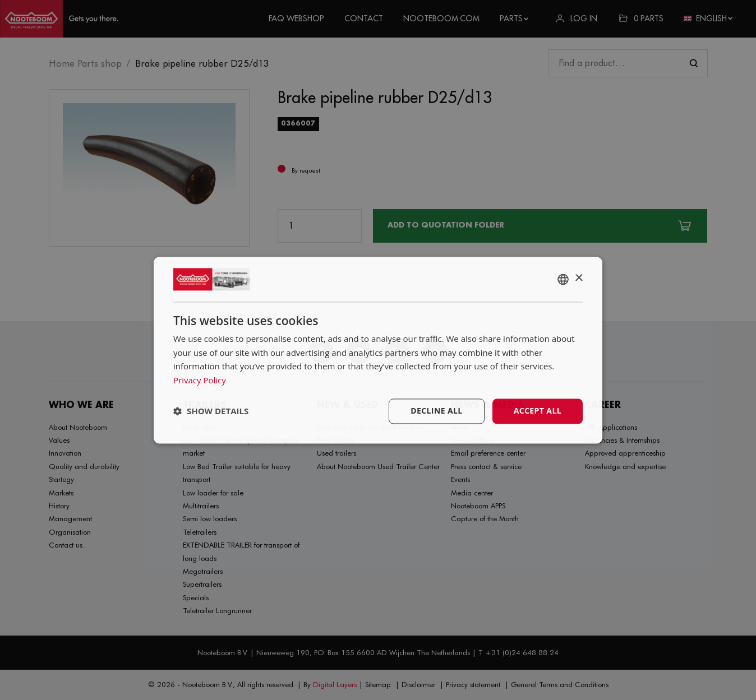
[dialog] (378, 350)
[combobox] (563, 279)
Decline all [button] (436, 411)
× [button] (578, 278)
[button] (211, 411)
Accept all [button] (538, 411)
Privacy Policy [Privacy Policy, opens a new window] (200, 381)
